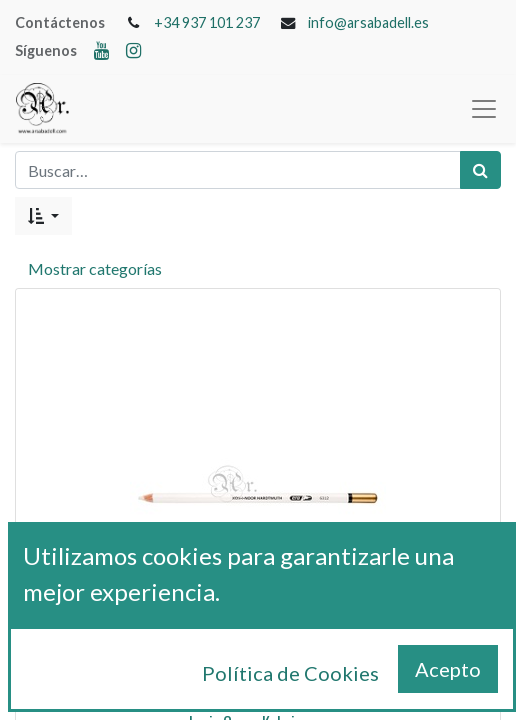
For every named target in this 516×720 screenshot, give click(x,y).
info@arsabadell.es (368, 22)
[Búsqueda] (480, 170)
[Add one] (301, 683)
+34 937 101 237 (207, 22)
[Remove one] (214, 683)
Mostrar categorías (95, 268)
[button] (43, 216)
